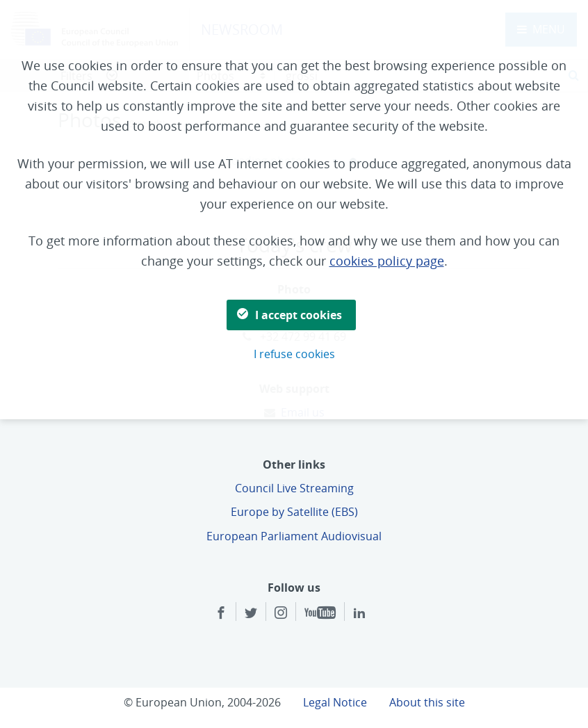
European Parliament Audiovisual (294, 536)
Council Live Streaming (294, 488)
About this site (427, 702)
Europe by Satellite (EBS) (294, 512)
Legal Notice (335, 702)
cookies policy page (387, 261)
